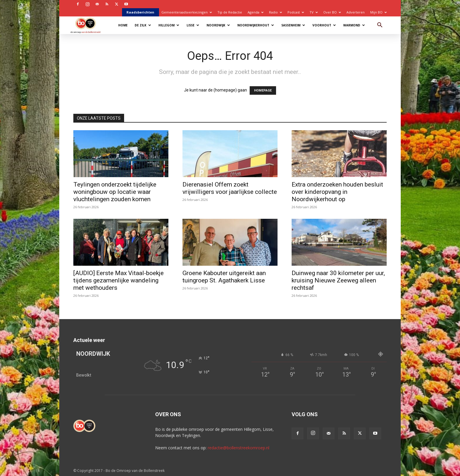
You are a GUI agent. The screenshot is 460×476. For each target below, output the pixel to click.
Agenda (256, 12)
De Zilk (143, 25)
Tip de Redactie (230, 12)
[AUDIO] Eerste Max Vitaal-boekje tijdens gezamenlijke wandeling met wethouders (119, 280)
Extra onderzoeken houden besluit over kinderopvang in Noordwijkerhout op (337, 192)
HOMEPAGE (263, 90)
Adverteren (356, 12)
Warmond (354, 25)
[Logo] (88, 25)
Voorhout (324, 25)
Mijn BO (378, 12)
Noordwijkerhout (256, 25)
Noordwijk (218, 25)
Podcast (296, 12)
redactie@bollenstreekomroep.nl (239, 448)
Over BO (332, 12)
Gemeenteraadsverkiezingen (187, 12)
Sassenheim (293, 25)
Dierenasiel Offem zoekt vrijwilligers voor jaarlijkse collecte (230, 188)
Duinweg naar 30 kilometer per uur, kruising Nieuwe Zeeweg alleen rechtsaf (338, 280)
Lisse (193, 25)
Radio (275, 12)
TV (314, 12)
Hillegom (169, 25)
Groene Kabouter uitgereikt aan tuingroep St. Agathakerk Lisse (224, 277)
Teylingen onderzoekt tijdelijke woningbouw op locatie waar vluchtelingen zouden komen (115, 192)
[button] (380, 26)
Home (123, 25)
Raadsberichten (140, 12)
